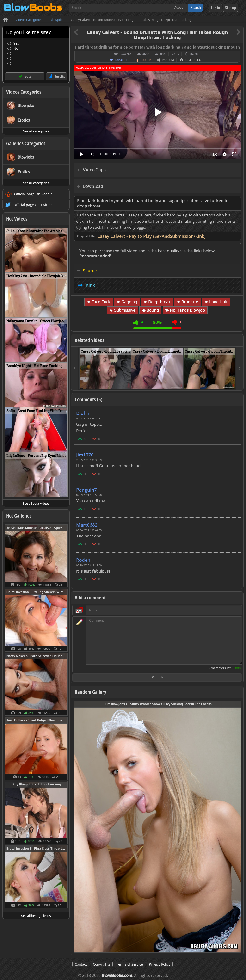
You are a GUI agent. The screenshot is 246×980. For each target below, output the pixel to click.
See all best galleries (36, 916)
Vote (28, 76)
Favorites (122, 60)
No (16, 48)
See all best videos (36, 503)
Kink (90, 285)
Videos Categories (24, 92)
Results (60, 76)
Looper (145, 60)
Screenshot (194, 60)
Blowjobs (125, 54)
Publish (157, 678)
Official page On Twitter (33, 205)
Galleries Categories (26, 143)
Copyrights (102, 964)
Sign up (231, 8)
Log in (215, 8)
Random (168, 60)
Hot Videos (17, 219)
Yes (16, 43)
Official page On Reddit (33, 194)
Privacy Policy (160, 964)
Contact (81, 964)
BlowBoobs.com (117, 976)
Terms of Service (130, 964)
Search (196, 8)
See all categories (36, 131)
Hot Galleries (19, 516)
